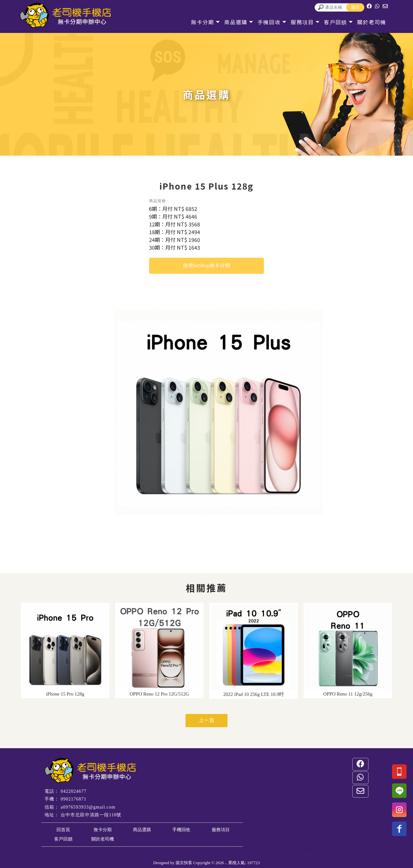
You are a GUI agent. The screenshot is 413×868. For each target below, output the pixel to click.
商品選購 (235, 22)
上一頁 (206, 720)
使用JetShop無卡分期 (207, 266)
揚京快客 (184, 863)
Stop (224, 522)
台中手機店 (117, 850)
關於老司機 (371, 22)
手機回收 (268, 22)
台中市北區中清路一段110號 (91, 815)
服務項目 (301, 22)
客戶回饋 (335, 22)
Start (219, 522)
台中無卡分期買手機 (226, 850)
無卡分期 (202, 22)
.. (226, 863)
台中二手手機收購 (182, 850)
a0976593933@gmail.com (88, 807)
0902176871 (74, 799)
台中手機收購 (146, 850)
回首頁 (63, 830)
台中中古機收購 (267, 850)
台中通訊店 (91, 850)
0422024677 (74, 791)
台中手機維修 (301, 850)
